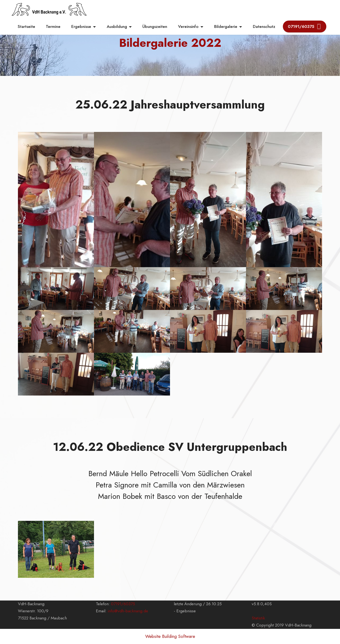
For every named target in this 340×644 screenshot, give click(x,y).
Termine (53, 26)
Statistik (258, 618)
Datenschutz (264, 26)
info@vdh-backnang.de (128, 611)
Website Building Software (170, 636)
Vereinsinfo (188, 26)
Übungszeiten (155, 26)
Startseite (26, 26)
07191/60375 (305, 26)
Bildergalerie (226, 26)
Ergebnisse (81, 26)
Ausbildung (117, 26)
